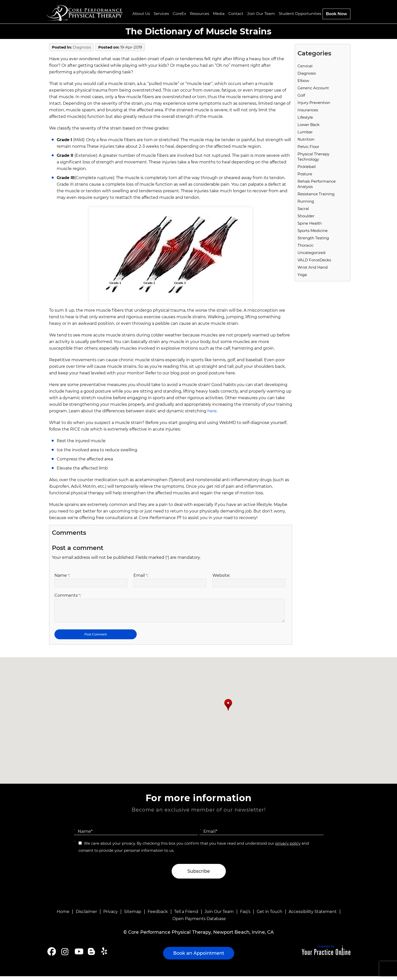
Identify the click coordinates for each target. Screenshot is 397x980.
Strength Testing (313, 238)
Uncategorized (311, 253)
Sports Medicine (313, 231)
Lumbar (305, 132)
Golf (301, 95)
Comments (68, 595)
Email (141, 575)
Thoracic (305, 245)
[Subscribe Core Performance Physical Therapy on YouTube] (78, 955)
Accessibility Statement (313, 915)
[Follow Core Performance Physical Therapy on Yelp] (105, 955)
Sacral (303, 209)
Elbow (303, 81)
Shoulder (306, 216)
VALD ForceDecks (314, 260)
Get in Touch (270, 915)
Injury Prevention (314, 103)
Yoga (302, 275)
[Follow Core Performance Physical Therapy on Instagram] (64, 955)
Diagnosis (82, 47)
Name (62, 575)
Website (221, 575)
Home (63, 915)
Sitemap (133, 915)
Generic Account (313, 88)
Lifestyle (305, 117)
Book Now (336, 14)
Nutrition (306, 139)
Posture (305, 174)
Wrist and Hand (313, 267)
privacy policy (288, 847)
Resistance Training (316, 194)
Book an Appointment (199, 957)
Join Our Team (219, 915)
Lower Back (309, 125)
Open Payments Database (199, 922)
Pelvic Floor (308, 147)
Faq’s (245, 915)
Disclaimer (86, 915)
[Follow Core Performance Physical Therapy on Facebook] (52, 955)
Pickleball (307, 167)
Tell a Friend (186, 915)
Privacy (111, 915)
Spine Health (310, 223)
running (306, 201)
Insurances (308, 110)
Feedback (158, 915)
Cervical (305, 66)
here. (212, 411)
